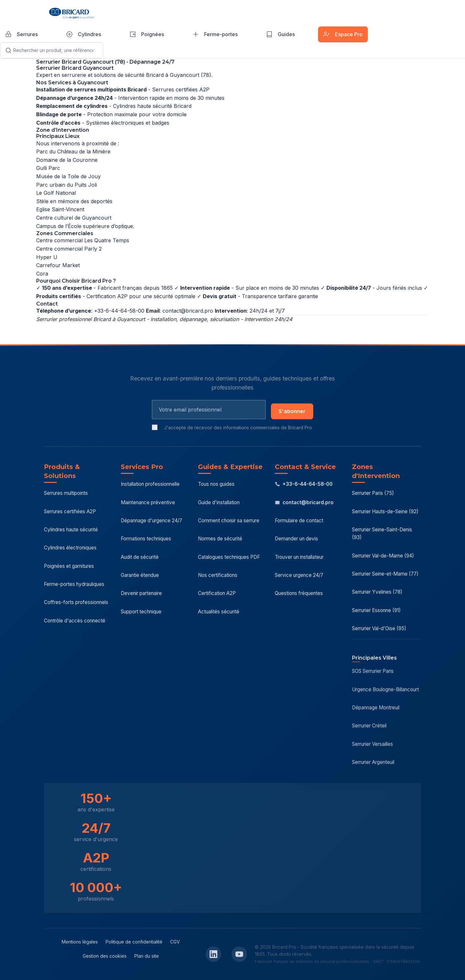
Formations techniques (146, 539)
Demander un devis (296, 539)
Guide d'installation (219, 502)
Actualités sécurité (219, 612)
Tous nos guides (216, 484)
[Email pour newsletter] (209, 410)
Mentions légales (80, 942)
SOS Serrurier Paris (373, 671)
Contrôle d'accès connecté (75, 621)
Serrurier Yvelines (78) (377, 592)
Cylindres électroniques (70, 548)
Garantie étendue (140, 575)
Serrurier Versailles (372, 744)
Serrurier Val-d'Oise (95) (379, 628)
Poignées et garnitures (69, 566)
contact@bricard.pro (188, 311)
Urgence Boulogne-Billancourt (385, 689)
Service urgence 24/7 (299, 575)
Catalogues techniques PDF (229, 557)
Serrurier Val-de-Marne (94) (383, 556)
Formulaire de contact (299, 521)
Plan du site (147, 956)
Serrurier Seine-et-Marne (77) (385, 574)
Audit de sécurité (140, 557)
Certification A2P (217, 593)
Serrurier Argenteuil (373, 762)
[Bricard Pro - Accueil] (72, 13)
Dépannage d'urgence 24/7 (151, 521)
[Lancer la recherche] (8, 50)
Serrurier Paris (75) (373, 493)
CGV (175, 942)
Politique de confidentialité (134, 942)
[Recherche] (52, 50)
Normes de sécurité (220, 539)
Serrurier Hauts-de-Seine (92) (385, 511)
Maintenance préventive (148, 502)
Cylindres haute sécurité (71, 530)
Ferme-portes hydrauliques (74, 584)
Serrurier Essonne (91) (376, 610)
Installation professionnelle (150, 484)
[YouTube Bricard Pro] (239, 954)
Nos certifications (218, 575)
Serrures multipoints (66, 493)
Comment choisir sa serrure (229, 521)
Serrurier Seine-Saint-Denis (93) (382, 533)
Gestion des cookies (105, 956)
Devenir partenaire (141, 593)
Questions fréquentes (299, 593)
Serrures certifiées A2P (70, 511)
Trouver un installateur (299, 557)
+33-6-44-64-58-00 (304, 484)
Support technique (141, 612)
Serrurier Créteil (369, 726)
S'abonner (292, 411)
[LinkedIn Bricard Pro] (213, 954)
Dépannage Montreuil (376, 708)
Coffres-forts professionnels (76, 602)
